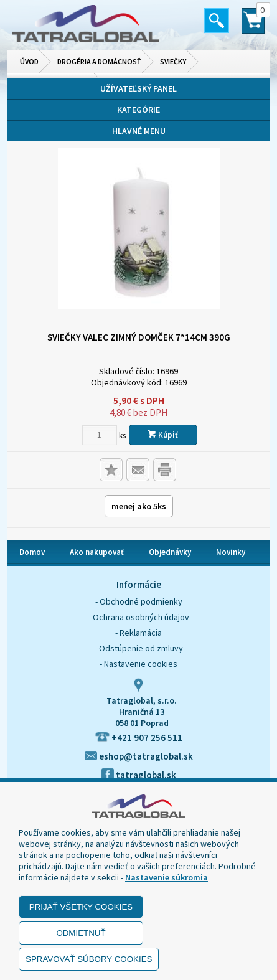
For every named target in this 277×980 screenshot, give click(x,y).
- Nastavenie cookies (138, 664)
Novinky (231, 552)
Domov (32, 552)
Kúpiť (163, 435)
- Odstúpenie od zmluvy (139, 648)
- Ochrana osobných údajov (139, 617)
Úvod (29, 61)
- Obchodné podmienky (139, 601)
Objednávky (170, 552)
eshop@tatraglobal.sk (139, 756)
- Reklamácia (138, 633)
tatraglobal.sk (139, 775)
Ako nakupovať (97, 552)
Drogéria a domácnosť (99, 61)
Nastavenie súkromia (167, 877)
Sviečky (173, 61)
